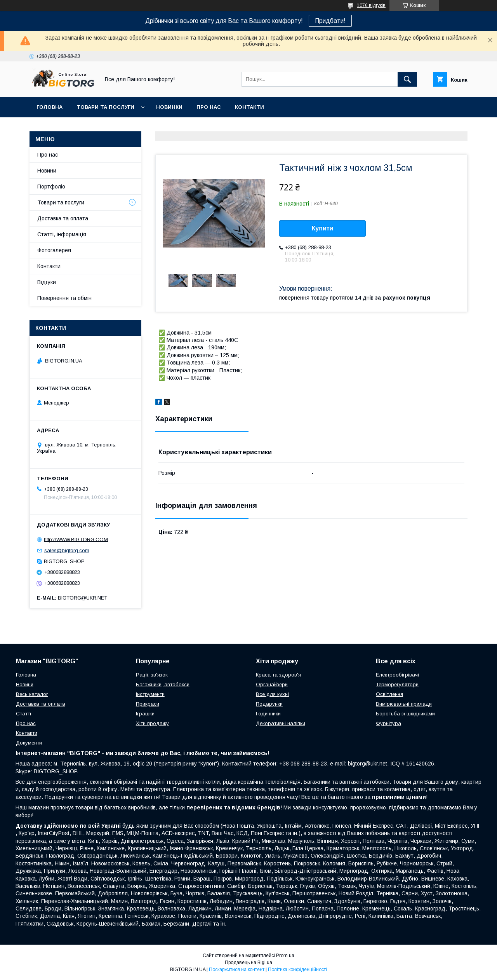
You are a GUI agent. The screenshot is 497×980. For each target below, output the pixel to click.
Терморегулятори (397, 684)
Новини (47, 171)
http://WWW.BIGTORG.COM (76, 539)
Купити (323, 228)
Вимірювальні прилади (404, 704)
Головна (50, 107)
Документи (29, 743)
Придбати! (330, 21)
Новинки (169, 107)
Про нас (209, 107)
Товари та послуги (105, 107)
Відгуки (47, 282)
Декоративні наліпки (281, 723)
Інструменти (150, 694)
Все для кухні (272, 694)
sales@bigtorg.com (67, 550)
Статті (23, 714)
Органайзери (272, 684)
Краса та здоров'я (278, 675)
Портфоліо (51, 187)
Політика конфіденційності (297, 970)
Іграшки (145, 714)
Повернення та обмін (64, 298)
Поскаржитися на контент (237, 970)
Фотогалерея (54, 250)
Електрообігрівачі (397, 675)
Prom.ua (285, 956)
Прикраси (148, 704)
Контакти (249, 107)
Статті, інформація (62, 234)
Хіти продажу (152, 723)
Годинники (268, 714)
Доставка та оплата (63, 218)
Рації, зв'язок (152, 675)
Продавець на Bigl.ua (248, 963)
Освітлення (389, 694)
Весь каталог (32, 694)
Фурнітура (388, 723)
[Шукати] (407, 79)
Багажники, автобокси (163, 684)
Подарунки (269, 704)
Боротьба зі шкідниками (405, 714)
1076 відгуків (371, 5)
